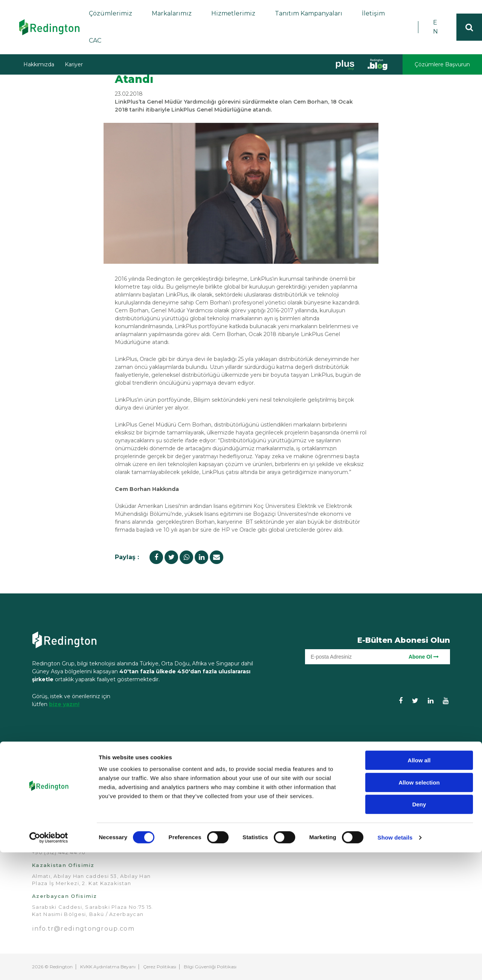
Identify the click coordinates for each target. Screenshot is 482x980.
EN (435, 27)
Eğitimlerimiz (337, 780)
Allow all (419, 888)
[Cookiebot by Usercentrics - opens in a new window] (49, 965)
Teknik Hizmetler (343, 796)
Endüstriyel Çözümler (263, 800)
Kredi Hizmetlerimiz (347, 788)
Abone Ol (424, 657)
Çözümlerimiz (111, 13)
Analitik (257, 780)
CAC (95, 41)
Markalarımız (172, 13)
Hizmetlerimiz (233, 13)
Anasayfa (190, 769)
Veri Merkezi (265, 820)
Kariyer (74, 64)
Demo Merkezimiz (345, 804)
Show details (395, 965)
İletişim (373, 13)
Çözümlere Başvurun (442, 64)
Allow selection (419, 910)
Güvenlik (259, 812)
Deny (419, 932)
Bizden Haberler (199, 812)
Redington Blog (198, 820)
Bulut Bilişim (265, 788)
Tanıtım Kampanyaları (309, 13)
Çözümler (262, 769)
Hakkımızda (39, 64)
